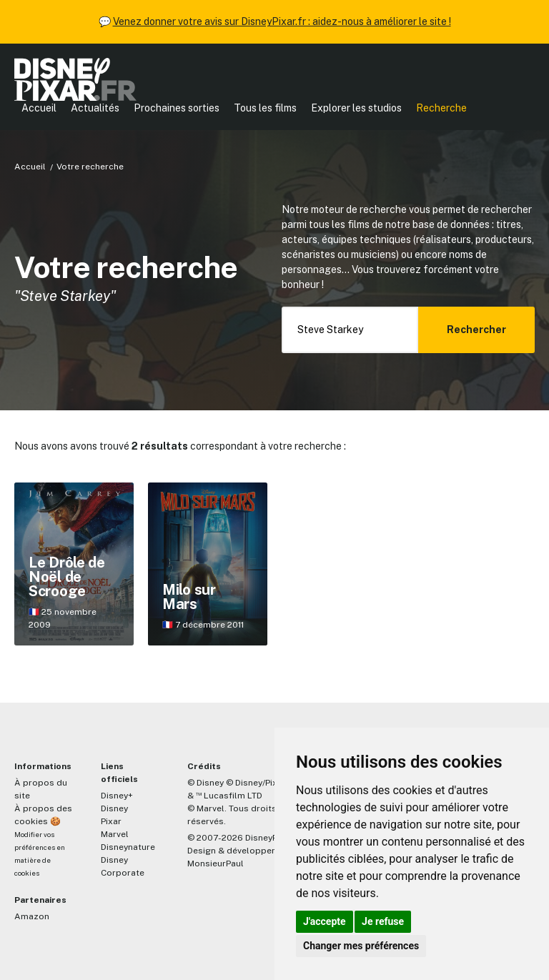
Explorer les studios (356, 108)
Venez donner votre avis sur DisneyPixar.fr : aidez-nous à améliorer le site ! (282, 21)
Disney (114, 808)
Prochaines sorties (177, 108)
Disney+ (117, 796)
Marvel (115, 834)
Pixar (111, 821)
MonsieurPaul (216, 863)
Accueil (39, 108)
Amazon (32, 916)
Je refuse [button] (383, 921)
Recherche (441, 108)
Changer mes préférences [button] (361, 946)
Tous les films (265, 108)
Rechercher (476, 330)
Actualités (95, 108)
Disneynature (128, 847)
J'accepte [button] (325, 921)
